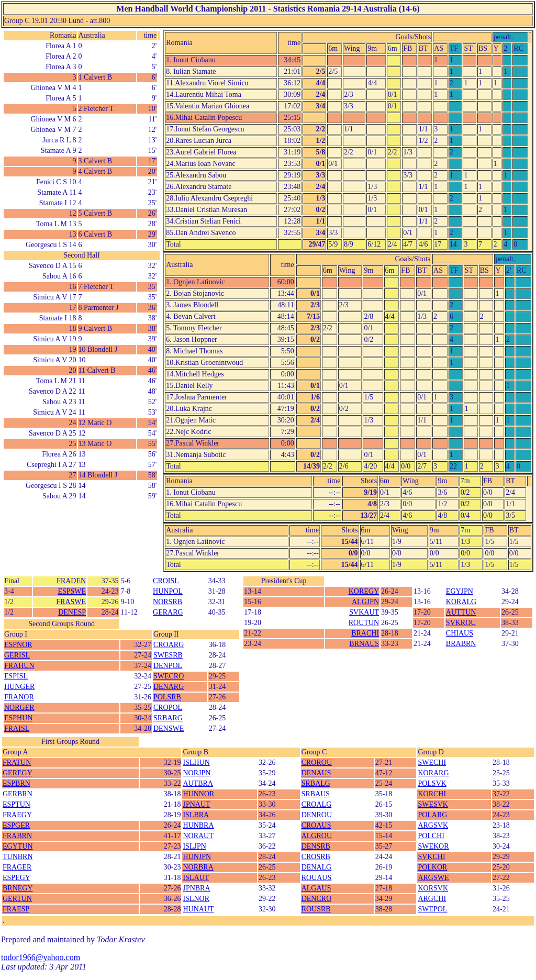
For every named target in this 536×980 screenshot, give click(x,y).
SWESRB (168, 655)
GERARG (168, 612)
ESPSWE (72, 591)
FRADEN (71, 581)
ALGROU (317, 836)
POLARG (432, 815)
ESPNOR (18, 645)
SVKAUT (364, 612)
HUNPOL (168, 591)
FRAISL (17, 728)
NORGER (19, 708)
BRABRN (461, 644)
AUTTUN (461, 612)
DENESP (72, 612)
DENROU (317, 815)
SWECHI (432, 762)
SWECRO (169, 676)
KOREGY (364, 591)
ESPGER (16, 825)
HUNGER (19, 687)
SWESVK (433, 804)
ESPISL (16, 676)
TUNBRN (18, 857)
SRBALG (316, 783)
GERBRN (18, 794)
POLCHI (431, 836)
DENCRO (317, 899)
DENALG (317, 867)
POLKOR (432, 867)
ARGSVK (433, 825)
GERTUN (17, 899)
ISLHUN (196, 762)
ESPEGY (16, 878)
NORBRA (198, 867)
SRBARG (168, 718)
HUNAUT (198, 909)
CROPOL (168, 708)
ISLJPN (194, 846)
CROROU (317, 762)
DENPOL (168, 666)
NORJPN (197, 773)
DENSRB (316, 846)
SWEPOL (432, 909)
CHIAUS (460, 633)
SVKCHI (431, 857)
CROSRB (316, 857)
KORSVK (433, 888)
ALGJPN (365, 602)
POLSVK (432, 783)
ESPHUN (18, 718)
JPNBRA (196, 888)
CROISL (166, 581)
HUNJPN (197, 857)
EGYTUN (18, 846)
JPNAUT (196, 804)
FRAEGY (17, 815)
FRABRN (17, 836)
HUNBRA (198, 825)
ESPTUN (16, 804)
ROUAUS (317, 878)
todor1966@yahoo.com (41, 957)
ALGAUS (316, 888)
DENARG (169, 687)
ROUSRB (316, 909)
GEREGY (18, 773)
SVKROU (461, 623)
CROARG (169, 645)
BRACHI (365, 633)
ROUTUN (364, 623)
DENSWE (169, 728)
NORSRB (167, 602)
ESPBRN (16, 783)
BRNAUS (364, 644)
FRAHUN (19, 666)
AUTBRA (198, 783)
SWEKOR (433, 846)
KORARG (433, 773)
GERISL (17, 655)
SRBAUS (316, 794)
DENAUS (316, 773)
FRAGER (17, 867)
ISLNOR (196, 899)
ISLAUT (196, 878)
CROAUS (316, 825)
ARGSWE (433, 878)
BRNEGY (18, 888)
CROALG (317, 804)
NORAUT (198, 836)
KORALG (461, 602)
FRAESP (16, 909)
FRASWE (71, 602)
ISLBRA (196, 815)
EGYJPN (460, 591)
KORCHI (432, 794)
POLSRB (167, 697)
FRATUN (17, 762)
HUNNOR (198, 794)
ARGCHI (432, 899)
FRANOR (19, 697)
